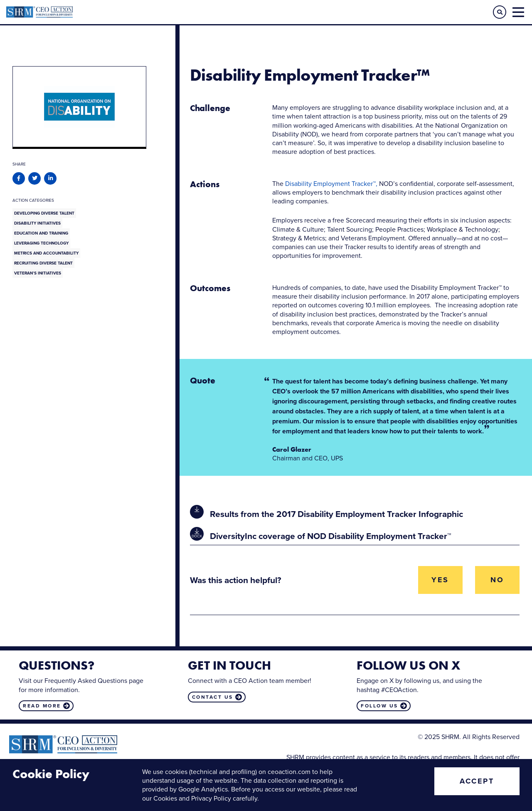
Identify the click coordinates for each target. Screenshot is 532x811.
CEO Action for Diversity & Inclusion (136, 12)
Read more (42, 706)
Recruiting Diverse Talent (43, 263)
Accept (477, 781)
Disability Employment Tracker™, (331, 184)
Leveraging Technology (41, 243)
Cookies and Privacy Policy (192, 798)
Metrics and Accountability (46, 253)
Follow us (379, 706)
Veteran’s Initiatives (38, 273)
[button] (500, 12)
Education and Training (41, 233)
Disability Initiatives (37, 223)
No (497, 580)
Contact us (213, 697)
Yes (440, 580)
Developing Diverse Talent (44, 213)
